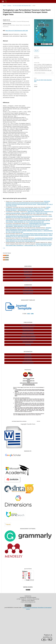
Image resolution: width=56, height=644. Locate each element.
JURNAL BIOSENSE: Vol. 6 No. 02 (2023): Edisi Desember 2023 (29, 217)
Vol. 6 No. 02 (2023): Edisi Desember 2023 (22, 6)
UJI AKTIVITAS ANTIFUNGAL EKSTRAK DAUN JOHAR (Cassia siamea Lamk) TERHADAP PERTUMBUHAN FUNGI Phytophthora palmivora (29, 239)
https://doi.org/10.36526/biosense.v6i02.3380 (17, 31)
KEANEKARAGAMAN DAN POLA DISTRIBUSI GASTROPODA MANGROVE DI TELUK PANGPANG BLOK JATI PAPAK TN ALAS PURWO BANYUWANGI (28, 225)
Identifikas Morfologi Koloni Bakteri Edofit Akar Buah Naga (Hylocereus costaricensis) (27, 216)
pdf (37, 51)
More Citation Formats (40, 73)
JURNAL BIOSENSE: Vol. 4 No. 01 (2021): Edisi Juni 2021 (27, 226)
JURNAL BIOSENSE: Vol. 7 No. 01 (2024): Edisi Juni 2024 (31, 210)
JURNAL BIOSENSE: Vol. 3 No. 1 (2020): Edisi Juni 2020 (34, 213)
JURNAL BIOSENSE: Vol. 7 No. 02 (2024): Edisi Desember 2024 (29, 222)
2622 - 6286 (30, 314)
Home (4, 6)
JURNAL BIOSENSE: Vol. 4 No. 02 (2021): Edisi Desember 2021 (21, 241)
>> (4, 248)
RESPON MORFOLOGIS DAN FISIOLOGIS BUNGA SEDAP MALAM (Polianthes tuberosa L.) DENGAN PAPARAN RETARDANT (28, 209)
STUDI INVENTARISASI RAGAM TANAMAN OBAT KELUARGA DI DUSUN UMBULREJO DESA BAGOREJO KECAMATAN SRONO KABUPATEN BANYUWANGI (29, 234)
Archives (9, 6)
